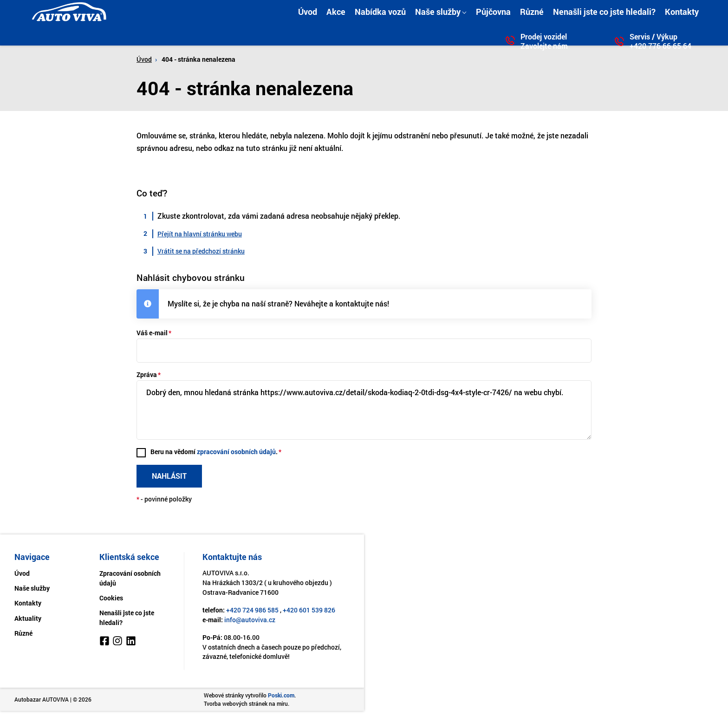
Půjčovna (493, 12)
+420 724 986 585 (252, 612)
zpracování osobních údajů (237, 453)
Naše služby (438, 12)
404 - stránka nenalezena (198, 59)
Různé (532, 12)
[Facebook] (104, 644)
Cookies (111, 600)
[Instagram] (117, 644)
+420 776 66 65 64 (660, 46)
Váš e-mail (152, 333)
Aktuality (28, 620)
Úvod (308, 12)
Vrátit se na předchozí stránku (201, 251)
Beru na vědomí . (214, 453)
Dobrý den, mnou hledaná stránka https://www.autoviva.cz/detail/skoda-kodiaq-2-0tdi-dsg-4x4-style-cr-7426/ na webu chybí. (364, 411)
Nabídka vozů (380, 12)
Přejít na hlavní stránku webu (200, 234)
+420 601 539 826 (309, 612)
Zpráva (147, 374)
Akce (336, 12)
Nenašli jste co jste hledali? (604, 12)
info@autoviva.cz (250, 622)
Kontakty (682, 12)
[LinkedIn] (131, 644)
